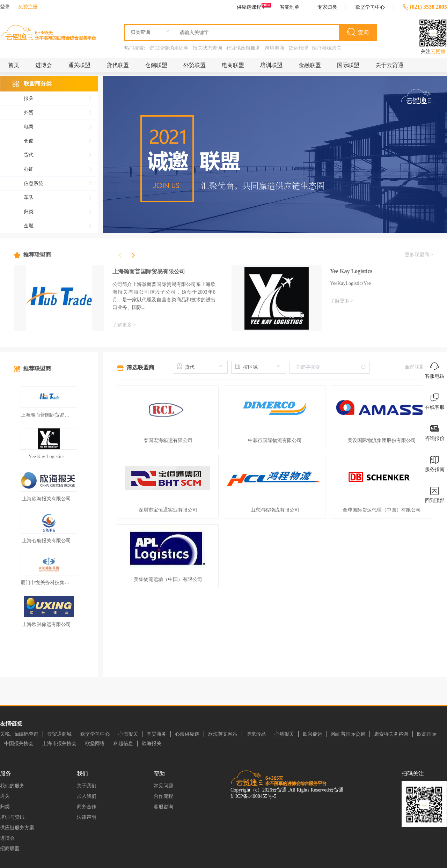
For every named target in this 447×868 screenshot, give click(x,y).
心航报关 (284, 734)
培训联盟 (271, 65)
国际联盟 (348, 65)
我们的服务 (12, 786)
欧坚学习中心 (370, 7)
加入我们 (87, 796)
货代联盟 (118, 65)
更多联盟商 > (419, 255)
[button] (133, 255)
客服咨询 (163, 807)
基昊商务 (156, 734)
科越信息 (123, 744)
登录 (5, 7)
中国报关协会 (19, 744)
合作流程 (163, 796)
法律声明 (87, 817)
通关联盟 (79, 65)
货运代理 (298, 48)
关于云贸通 (389, 65)
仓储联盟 (156, 65)
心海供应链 (187, 734)
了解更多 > (124, 325)
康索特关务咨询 (391, 734)
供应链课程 (253, 7)
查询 (363, 32)
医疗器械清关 (327, 48)
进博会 (44, 65)
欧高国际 (427, 734)
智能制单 (290, 7)
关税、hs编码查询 (19, 734)
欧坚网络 (95, 744)
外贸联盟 (195, 65)
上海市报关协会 (59, 744)
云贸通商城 (59, 734)
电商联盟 (233, 65)
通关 (5, 796)
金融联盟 (310, 65)
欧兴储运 (313, 734)
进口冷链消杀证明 (169, 48)
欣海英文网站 (223, 734)
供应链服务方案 (17, 828)
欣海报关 (152, 744)
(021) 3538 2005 (425, 7)
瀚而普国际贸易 (348, 734)
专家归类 (327, 7)
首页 (14, 65)
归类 (5, 807)
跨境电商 (274, 48)
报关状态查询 (207, 48)
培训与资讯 (12, 817)
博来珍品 (256, 734)
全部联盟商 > (419, 367)
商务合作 (87, 807)
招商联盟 (10, 849)
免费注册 (28, 7)
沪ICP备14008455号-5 (253, 796)
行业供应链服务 (243, 48)
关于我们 (87, 786)
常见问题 (163, 786)
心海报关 (128, 734)
